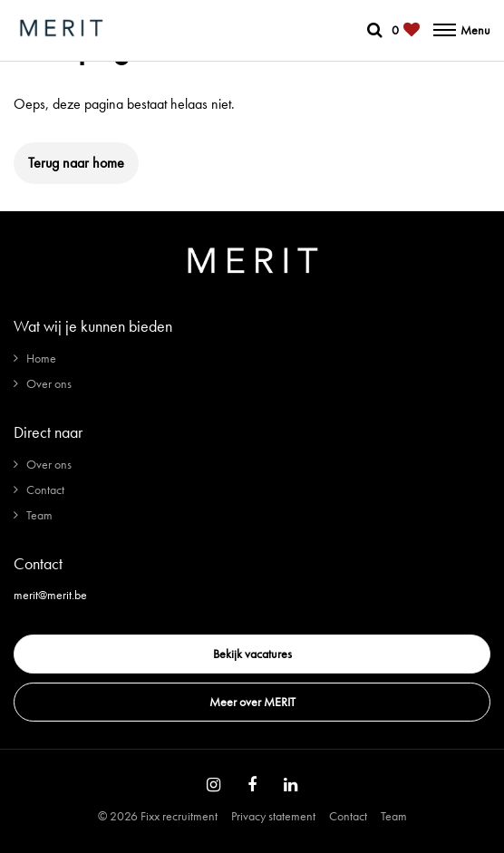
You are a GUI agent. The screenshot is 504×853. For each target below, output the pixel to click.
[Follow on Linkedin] (291, 785)
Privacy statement (273, 816)
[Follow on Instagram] (213, 785)
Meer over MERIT (252, 702)
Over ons (49, 383)
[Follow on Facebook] (252, 785)
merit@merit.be (50, 595)
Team (39, 515)
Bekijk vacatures (252, 654)
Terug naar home (76, 163)
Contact (45, 490)
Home (41, 358)
